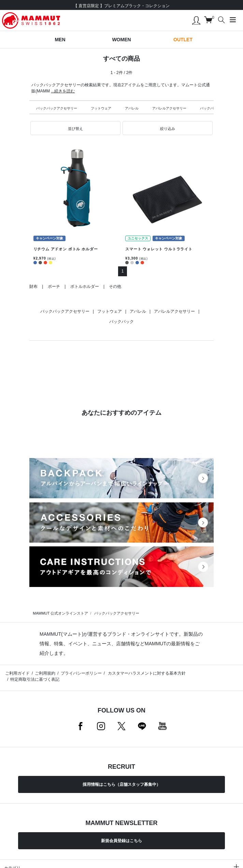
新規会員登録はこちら (121, 841)
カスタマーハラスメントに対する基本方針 (146, 673)
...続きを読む (63, 91)
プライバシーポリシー (81, 673)
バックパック (210, 108)
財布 (33, 286)
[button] (75, 128)
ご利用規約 (45, 673)
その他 (115, 286)
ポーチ (54, 286)
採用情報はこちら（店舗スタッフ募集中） (121, 784)
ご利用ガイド (17, 673)
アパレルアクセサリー (169, 108)
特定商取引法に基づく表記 (35, 679)
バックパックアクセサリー (57, 108)
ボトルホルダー (85, 286)
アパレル (132, 108)
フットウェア (101, 108)
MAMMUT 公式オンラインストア (60, 613)
